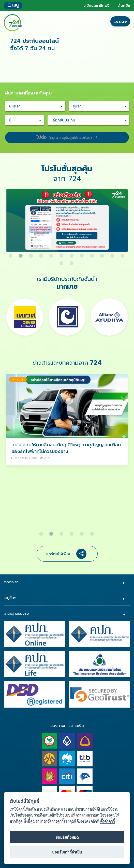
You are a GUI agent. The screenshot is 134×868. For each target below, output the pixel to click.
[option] (67, 223)
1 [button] (11, 254)
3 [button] (32, 254)
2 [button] (21, 254)
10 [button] (103, 254)
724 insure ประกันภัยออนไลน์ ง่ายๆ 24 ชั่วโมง (13, 23)
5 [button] (52, 254)
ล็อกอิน (124, 6)
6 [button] (62, 254)
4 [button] (42, 254)
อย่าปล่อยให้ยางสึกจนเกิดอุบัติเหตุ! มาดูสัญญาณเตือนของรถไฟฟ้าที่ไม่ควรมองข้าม (66, 448)
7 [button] (72, 254)
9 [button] (93, 254)
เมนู (13, 5)
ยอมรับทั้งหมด (67, 838)
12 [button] (123, 254)
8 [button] (82, 254)
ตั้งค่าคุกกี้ (107, 821)
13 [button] (62, 261)
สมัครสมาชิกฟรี (97, 6)
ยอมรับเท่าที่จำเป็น (67, 852)
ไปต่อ (67, 137)
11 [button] (113, 254)
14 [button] (72, 261)
